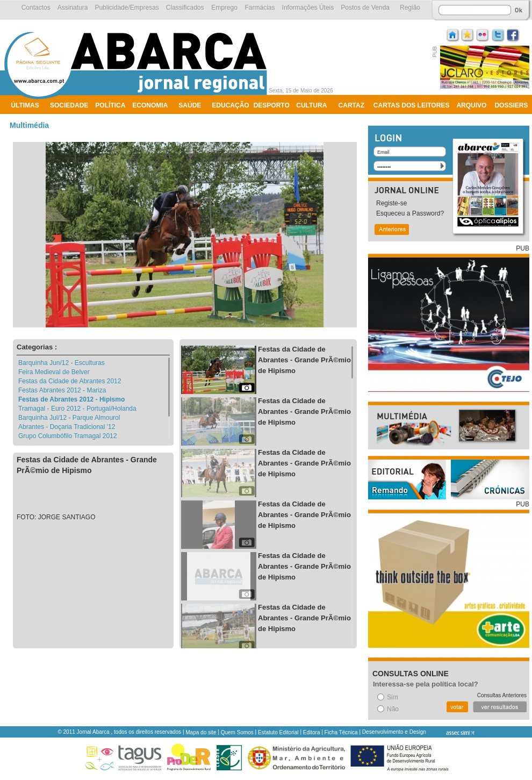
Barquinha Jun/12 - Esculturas (62, 363)
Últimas (25, 105)
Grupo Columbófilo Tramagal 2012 (67, 436)
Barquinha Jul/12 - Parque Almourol (69, 418)
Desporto (272, 105)
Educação (230, 105)
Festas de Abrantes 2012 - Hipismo (71, 399)
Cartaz (351, 105)
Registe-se (391, 203)
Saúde (190, 105)
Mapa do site (201, 732)
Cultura (311, 105)
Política (110, 105)
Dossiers (511, 105)
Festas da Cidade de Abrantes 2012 (70, 381)
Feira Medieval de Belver (54, 372)
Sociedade (69, 105)
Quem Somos (237, 732)
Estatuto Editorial (278, 732)
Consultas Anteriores (502, 695)
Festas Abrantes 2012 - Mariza (62, 390)
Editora (312, 732)
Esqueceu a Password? (410, 213)
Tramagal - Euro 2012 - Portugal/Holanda (77, 409)
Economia (150, 105)
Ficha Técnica (341, 732)
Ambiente (28, 119)
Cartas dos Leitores (412, 105)
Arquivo (471, 105)
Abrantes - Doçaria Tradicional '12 (67, 427)
